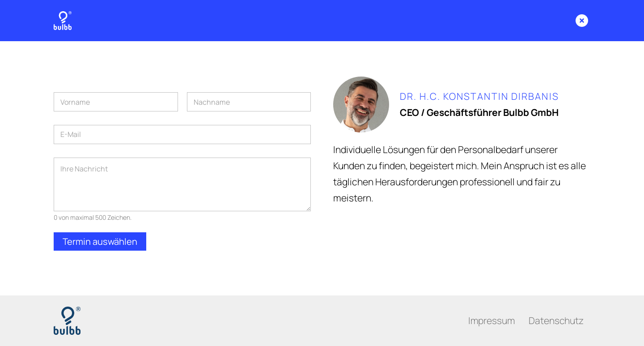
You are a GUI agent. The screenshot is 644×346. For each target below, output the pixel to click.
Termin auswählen (100, 241)
